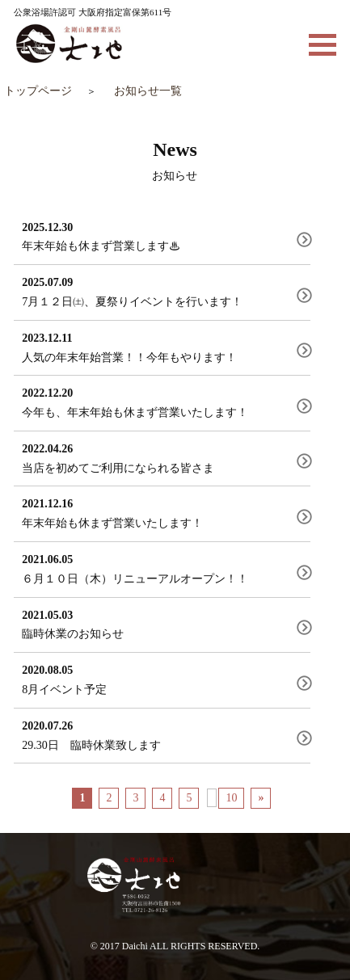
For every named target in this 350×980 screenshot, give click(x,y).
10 (231, 798)
